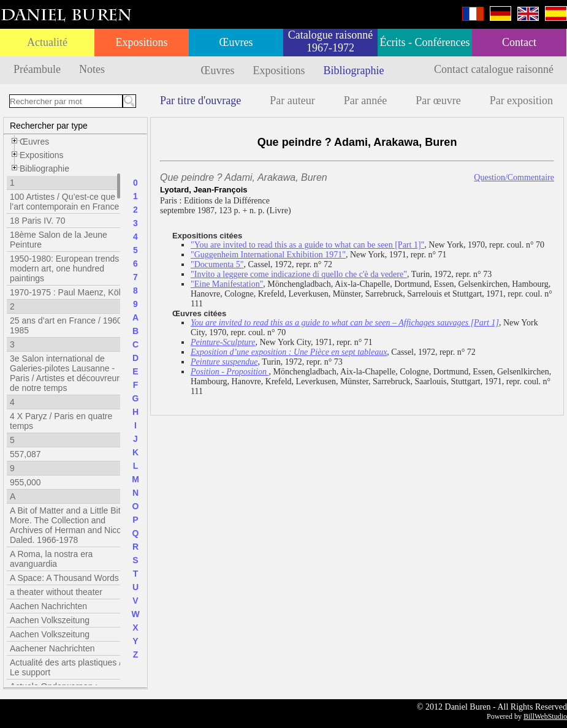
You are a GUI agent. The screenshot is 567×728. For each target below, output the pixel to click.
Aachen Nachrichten (48, 606)
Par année (365, 100)
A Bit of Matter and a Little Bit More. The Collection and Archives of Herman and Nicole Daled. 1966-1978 (69, 525)
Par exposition (522, 100)
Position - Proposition (230, 372)
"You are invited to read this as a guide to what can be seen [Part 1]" (307, 245)
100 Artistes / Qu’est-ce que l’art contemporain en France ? (68, 202)
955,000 (25, 482)
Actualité (47, 42)
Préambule (37, 69)
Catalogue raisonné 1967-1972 (330, 41)
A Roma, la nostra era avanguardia (51, 559)
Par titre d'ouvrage (200, 100)
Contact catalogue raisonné (494, 69)
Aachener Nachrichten (52, 648)
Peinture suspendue (224, 362)
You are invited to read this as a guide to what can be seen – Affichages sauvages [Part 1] (345, 323)
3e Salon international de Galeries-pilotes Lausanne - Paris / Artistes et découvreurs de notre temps (67, 373)
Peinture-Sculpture (223, 342)
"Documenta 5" (217, 264)
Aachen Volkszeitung (50, 620)
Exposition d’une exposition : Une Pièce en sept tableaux (289, 352)
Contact (519, 42)
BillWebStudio (545, 716)
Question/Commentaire (514, 177)
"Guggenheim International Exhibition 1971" (268, 255)
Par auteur (292, 100)
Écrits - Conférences (425, 42)
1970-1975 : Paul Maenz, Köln (67, 292)
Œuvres (236, 42)
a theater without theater (56, 592)
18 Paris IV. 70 (38, 221)
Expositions (141, 42)
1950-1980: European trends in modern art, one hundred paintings (69, 268)
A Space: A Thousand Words (64, 578)
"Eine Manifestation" (227, 284)
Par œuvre (438, 100)
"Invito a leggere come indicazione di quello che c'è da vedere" (299, 274)
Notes (92, 69)
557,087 (25, 454)
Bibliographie (354, 70)
